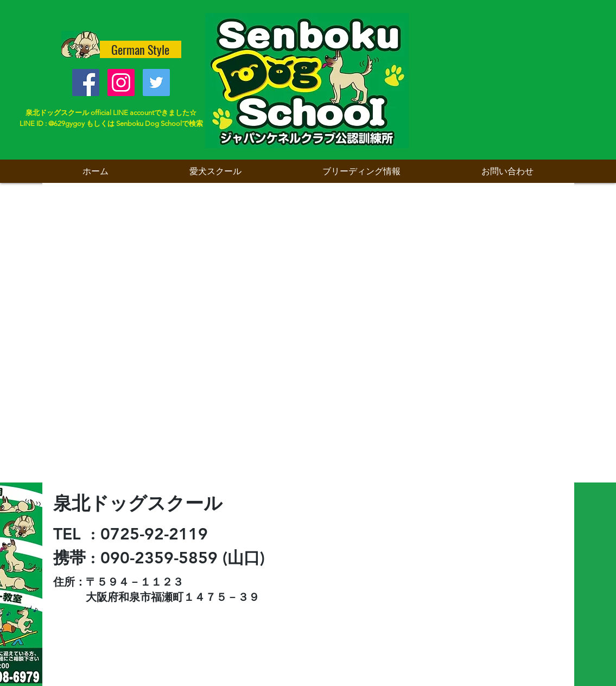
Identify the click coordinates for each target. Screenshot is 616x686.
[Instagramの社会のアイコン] (121, 82)
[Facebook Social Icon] (86, 82)
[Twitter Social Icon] (156, 82)
